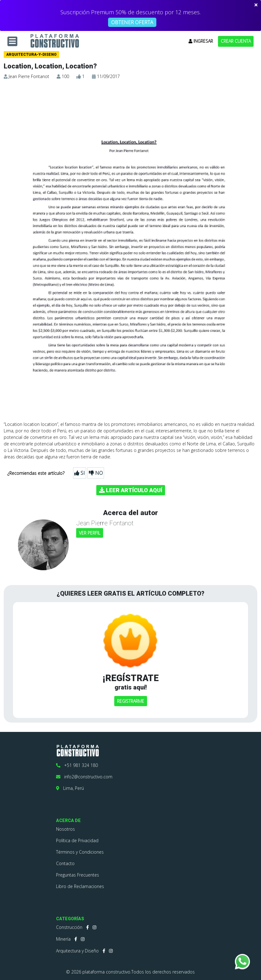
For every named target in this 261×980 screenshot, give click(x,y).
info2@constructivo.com (84, 777)
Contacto (65, 863)
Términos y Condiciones (80, 852)
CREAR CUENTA (236, 41)
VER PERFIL (90, 533)
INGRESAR (201, 41)
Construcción (69, 927)
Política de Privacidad (77, 840)
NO (96, 473)
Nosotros (65, 829)
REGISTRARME (131, 701)
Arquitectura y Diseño (77, 951)
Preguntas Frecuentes (78, 875)
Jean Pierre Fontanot (29, 76)
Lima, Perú (70, 788)
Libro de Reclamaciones (80, 886)
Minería (63, 939)
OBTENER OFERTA (132, 22)
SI (80, 473)
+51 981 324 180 (77, 765)
